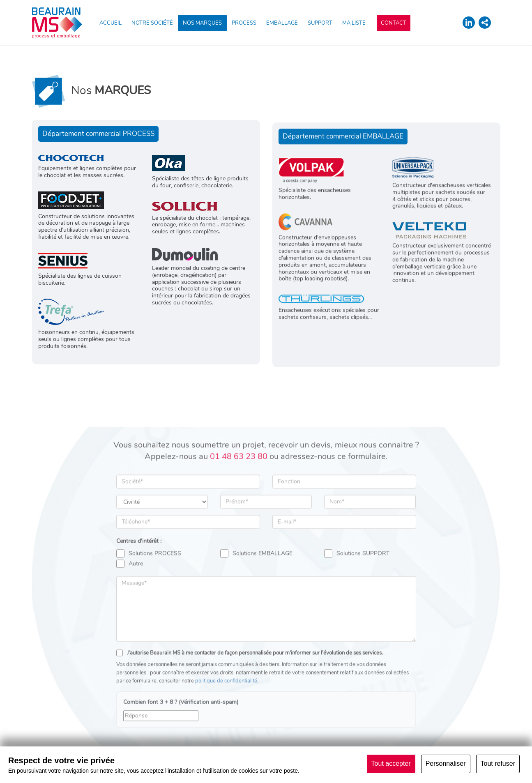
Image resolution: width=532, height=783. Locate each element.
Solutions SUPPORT (357, 608)
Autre (130, 619)
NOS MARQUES (202, 23)
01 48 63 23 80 (239, 511)
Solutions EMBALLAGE (256, 608)
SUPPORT (320, 23)
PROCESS (244, 23)
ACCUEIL (111, 23)
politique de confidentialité (226, 736)
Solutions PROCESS (149, 608)
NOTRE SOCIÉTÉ (152, 23)
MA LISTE (354, 23)
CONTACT (394, 23)
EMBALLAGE (282, 23)
